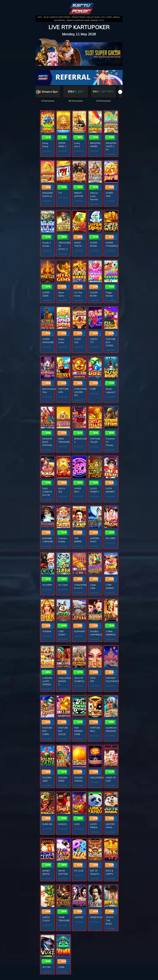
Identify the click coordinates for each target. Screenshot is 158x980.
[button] (120, 92)
